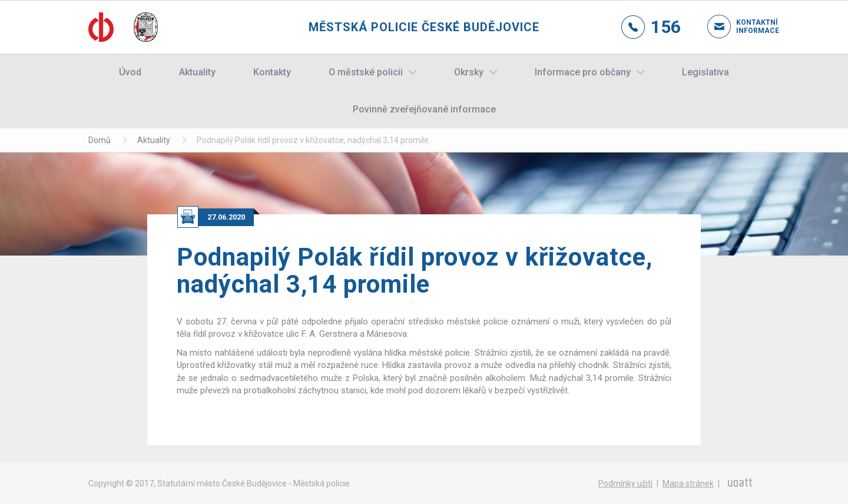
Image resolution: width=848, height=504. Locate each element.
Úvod (130, 72)
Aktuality (197, 72)
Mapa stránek (688, 483)
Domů (100, 140)
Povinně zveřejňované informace (424, 109)
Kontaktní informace (748, 26)
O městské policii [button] (366, 72)
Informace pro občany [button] (583, 72)
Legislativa (705, 72)
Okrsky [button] (469, 72)
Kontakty (272, 72)
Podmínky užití (625, 483)
